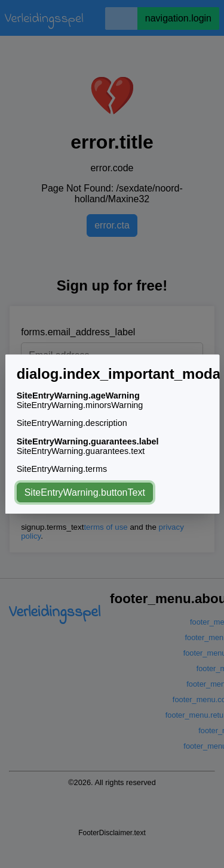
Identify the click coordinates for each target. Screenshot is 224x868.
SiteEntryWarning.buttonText (84, 492)
